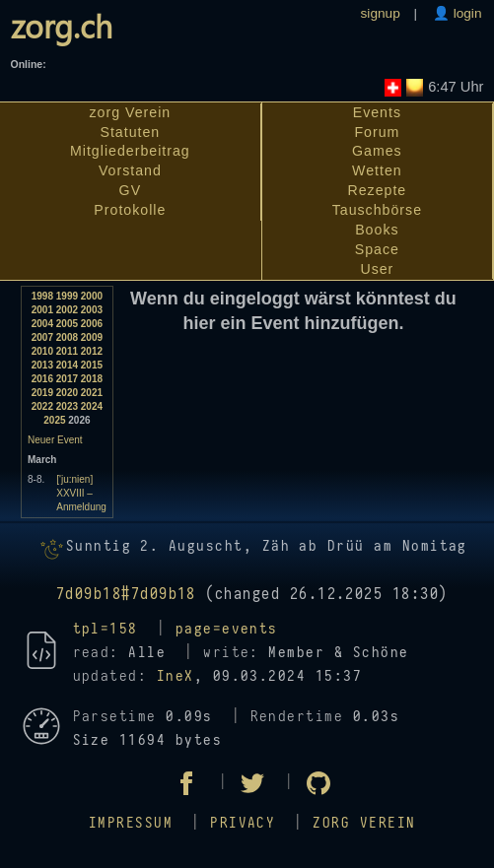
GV (130, 190)
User (377, 269)
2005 (67, 324)
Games (377, 151)
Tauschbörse (377, 210)
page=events (227, 629)
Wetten (377, 170)
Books (377, 230)
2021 (92, 393)
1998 (42, 296)
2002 (67, 310)
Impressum (131, 823)
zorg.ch (62, 26)
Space (377, 249)
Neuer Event (55, 440)
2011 (67, 351)
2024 (92, 406)
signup (381, 13)
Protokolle (130, 210)
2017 (67, 379)
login (466, 13)
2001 (42, 310)
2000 (92, 296)
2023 (67, 406)
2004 (42, 324)
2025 (54, 420)
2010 (42, 351)
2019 (42, 393)
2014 (67, 365)
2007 (42, 337)
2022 (42, 406)
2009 (92, 337)
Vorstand (130, 170)
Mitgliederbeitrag (130, 151)
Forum (377, 132)
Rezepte (377, 190)
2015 (92, 365)
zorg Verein (131, 112)
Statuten (130, 132)
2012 (92, 351)
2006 (92, 324)
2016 (42, 379)
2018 (92, 379)
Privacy (243, 823)
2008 (67, 337)
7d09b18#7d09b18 (126, 594)
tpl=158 (106, 629)
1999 (67, 296)
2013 (42, 365)
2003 (92, 310)
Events (377, 112)
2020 (67, 393)
